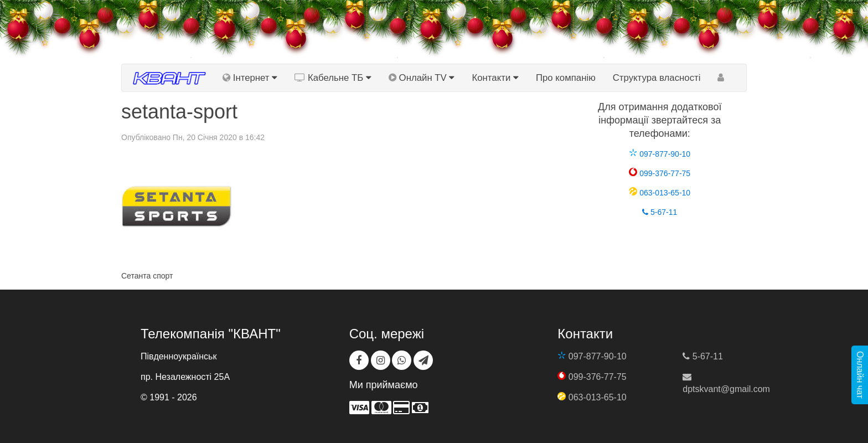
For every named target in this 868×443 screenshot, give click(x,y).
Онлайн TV (422, 78)
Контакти (495, 78)
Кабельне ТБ (333, 78)
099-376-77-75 (660, 173)
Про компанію (566, 78)
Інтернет (250, 78)
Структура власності (657, 78)
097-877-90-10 (660, 154)
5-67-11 (660, 212)
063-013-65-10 (660, 193)
